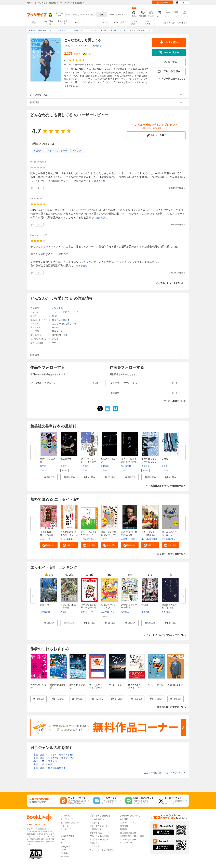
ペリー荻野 (116, 612)
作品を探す (95, 823)
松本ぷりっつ (87, 612)
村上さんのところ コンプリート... (169, 535)
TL (91, 22)
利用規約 (124, 829)
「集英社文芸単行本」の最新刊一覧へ (167, 486)
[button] (49, 477)
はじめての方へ (170, 23)
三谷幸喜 (105, 612)
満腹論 (145, 605)
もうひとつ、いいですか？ (109, 606)
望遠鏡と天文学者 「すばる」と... (169, 607)
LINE (63, 839)
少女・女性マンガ (62, 22)
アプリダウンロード (99, 826)
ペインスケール (156, 685)
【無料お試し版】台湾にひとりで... (48, 535)
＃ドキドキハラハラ (57, 151)
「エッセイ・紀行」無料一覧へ (170, 554)
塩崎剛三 (125, 612)
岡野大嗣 (105, 466)
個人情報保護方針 (128, 833)
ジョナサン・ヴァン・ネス (78, 46)
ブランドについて (128, 823)
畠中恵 (43, 466)
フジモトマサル (178, 539)
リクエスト (95, 846)
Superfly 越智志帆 (149, 539)
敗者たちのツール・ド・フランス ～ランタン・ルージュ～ (136, 689)
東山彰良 (145, 466)
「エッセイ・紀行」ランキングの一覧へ (166, 635)
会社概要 (124, 819)
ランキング (66, 829)
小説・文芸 (119, 22)
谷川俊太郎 (126, 466)
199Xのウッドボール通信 (129, 606)
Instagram (65, 846)
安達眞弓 (97, 46)
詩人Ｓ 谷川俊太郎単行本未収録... (129, 462)
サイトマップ (126, 843)
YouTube (65, 853)
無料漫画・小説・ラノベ (72, 823)
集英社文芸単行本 (61, 320)
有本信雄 (166, 612)
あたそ (104, 539)
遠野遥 (165, 466)
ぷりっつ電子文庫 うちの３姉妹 (88, 607)
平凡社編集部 (66, 539)
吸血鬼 (165, 459)
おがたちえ (45, 539)
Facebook (65, 857)
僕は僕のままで (175, 685)
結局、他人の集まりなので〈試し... (109, 535)
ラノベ (105, 22)
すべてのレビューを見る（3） (171, 283)
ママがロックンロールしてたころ (149, 462)
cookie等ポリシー (128, 840)
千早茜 (63, 466)
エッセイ (74, 312)
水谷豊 (124, 539)
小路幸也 (85, 466)
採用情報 (124, 826)
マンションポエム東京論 (68, 606)
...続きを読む (99, 181)
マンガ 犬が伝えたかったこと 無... (89, 535)
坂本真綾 (145, 612)
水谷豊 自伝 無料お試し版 (129, 533)
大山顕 (63, 612)
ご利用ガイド (183, 23)
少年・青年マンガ (48, 22)
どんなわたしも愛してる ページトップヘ (164, 773)
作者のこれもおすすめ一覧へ (171, 707)
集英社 (55, 316)
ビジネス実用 (133, 22)
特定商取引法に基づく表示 (132, 836)
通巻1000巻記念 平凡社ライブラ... (69, 533)
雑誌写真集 (147, 22)
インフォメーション (99, 840)
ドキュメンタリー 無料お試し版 (149, 535)
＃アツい (77, 151)
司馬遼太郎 (45, 612)
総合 (34, 22)
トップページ (67, 819)
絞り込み (59, 15)
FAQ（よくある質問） (100, 836)
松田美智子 (134, 539)
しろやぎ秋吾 (87, 539)
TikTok (63, 850)
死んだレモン (115, 685)
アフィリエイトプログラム (102, 850)
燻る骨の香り (67, 459)
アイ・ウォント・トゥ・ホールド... (88, 462)
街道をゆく (46, 605)
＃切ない (38, 151)
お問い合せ (95, 843)
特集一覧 (65, 826)
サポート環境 (96, 833)
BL (77, 22)
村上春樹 (166, 539)
